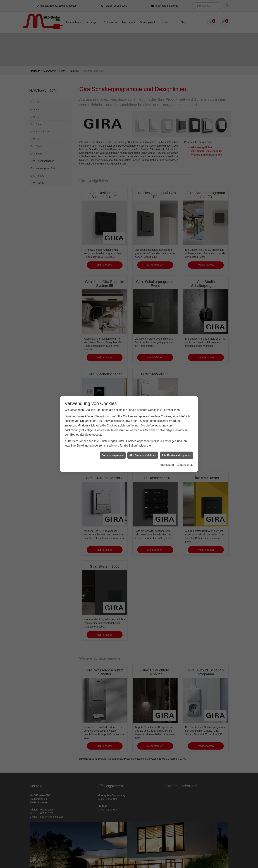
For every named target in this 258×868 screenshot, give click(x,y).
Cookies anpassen (113, 455)
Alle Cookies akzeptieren (177, 455)
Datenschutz (185, 465)
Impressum (167, 465)
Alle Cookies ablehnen (143, 455)
